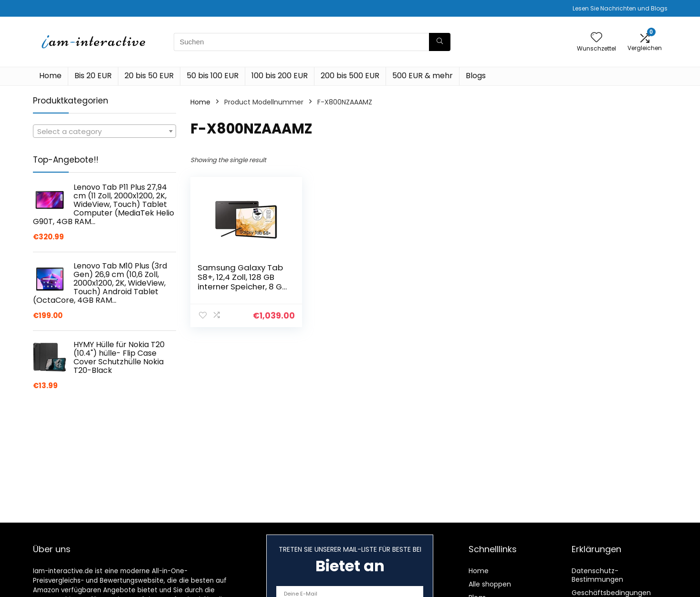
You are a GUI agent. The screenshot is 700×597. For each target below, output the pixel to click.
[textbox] (104, 132)
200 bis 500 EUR (350, 76)
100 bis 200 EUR (280, 76)
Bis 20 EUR (93, 76)
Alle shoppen (490, 584)
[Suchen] (440, 42)
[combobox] (104, 131)
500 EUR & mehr (423, 76)
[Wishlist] (596, 38)
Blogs (476, 76)
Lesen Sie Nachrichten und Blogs (620, 8)
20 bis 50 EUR (149, 76)
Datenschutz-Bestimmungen (597, 575)
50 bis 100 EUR (213, 76)
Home (50, 76)
